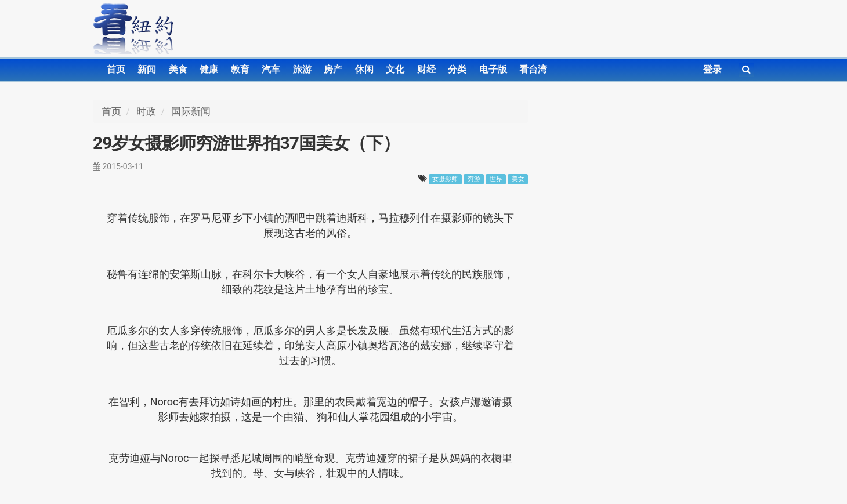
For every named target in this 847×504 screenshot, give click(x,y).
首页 (116, 69)
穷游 (474, 179)
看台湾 (533, 69)
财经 (426, 69)
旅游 (302, 69)
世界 (496, 179)
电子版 (493, 69)
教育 (240, 69)
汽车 (271, 69)
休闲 (364, 69)
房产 (333, 69)
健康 (209, 69)
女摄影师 (445, 179)
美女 (518, 179)
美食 (178, 69)
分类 (457, 69)
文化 (395, 69)
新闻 (147, 69)
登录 (712, 69)
